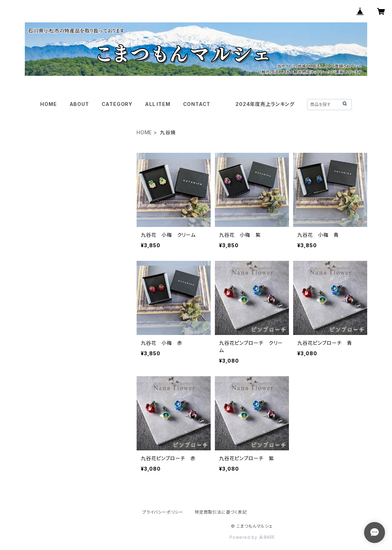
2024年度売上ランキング (265, 104)
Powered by (252, 537)
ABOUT (79, 104)
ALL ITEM (158, 104)
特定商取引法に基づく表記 (221, 512)
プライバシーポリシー (163, 512)
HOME (48, 104)
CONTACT (197, 104)
